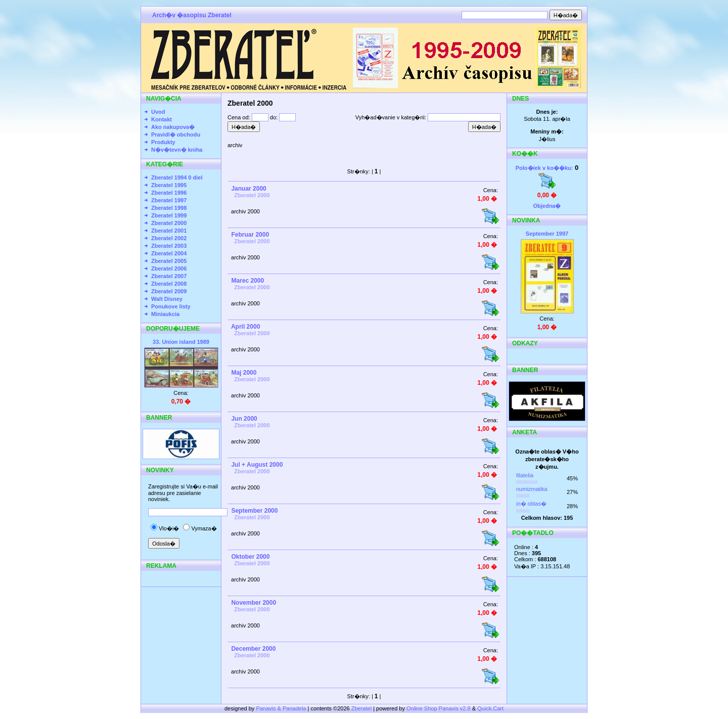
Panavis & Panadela (282, 708)
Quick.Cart (490, 708)
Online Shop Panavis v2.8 (439, 708)
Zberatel (361, 708)
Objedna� (547, 206)
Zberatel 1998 (169, 208)
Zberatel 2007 (169, 276)
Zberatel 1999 (169, 215)
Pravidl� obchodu (176, 134)
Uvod (158, 112)
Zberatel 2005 (169, 261)
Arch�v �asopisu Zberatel (192, 15)
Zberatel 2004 (169, 253)
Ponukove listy (171, 306)
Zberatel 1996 (169, 193)
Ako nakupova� (173, 127)
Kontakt (162, 119)
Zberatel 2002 (169, 238)
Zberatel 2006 (169, 268)
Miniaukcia (165, 314)
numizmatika (532, 489)
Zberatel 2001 (169, 231)
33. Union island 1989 (181, 342)
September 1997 (547, 234)
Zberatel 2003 (169, 246)
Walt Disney (167, 299)
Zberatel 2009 (169, 291)
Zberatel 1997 (169, 200)
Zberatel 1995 (169, 185)
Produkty (163, 142)
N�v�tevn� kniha (177, 150)
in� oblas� (531, 504)
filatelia (525, 475)
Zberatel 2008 (169, 284)
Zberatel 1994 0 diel (177, 177)
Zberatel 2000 (169, 223)
